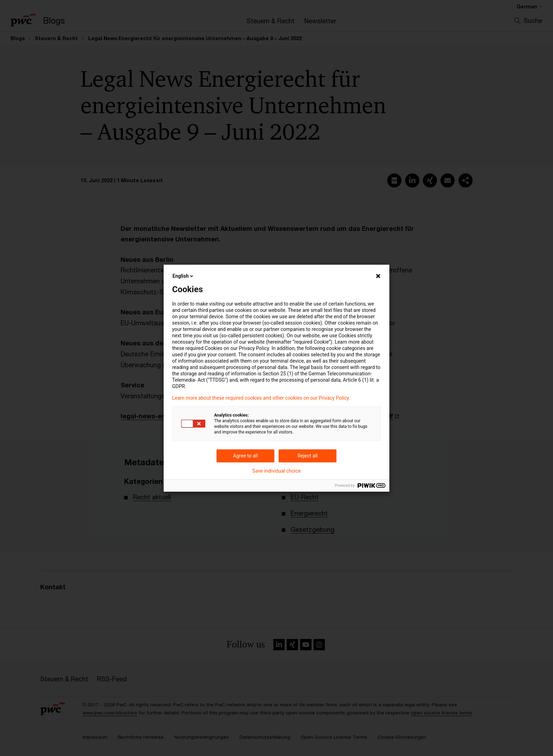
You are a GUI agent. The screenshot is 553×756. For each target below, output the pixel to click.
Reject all (308, 456)
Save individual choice (276, 471)
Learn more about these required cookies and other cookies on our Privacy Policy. (261, 398)
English (183, 276)
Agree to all (245, 456)
